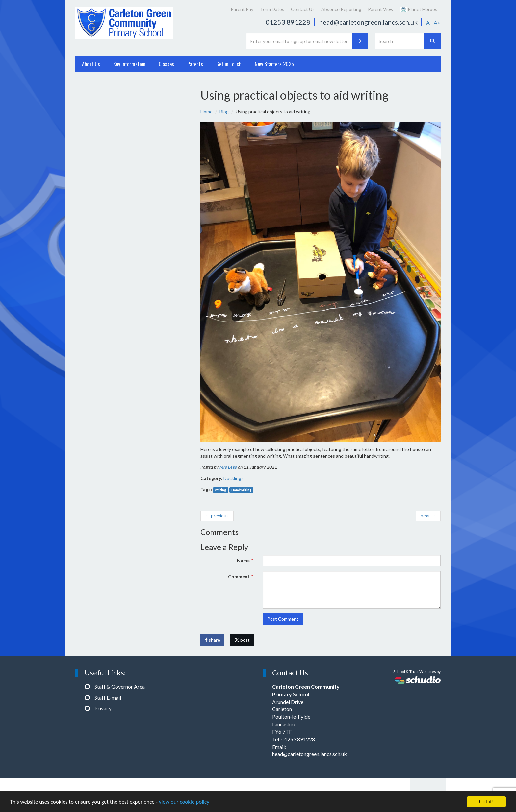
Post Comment (283, 619)
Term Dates (272, 9)
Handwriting (241, 490)
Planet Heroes (419, 9)
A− (429, 23)
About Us (91, 64)
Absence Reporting (341, 9)
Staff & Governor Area (120, 687)
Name (243, 560)
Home (206, 112)
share (212, 640)
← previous (217, 516)
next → (428, 516)
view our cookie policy (184, 802)
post (242, 640)
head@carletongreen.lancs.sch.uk (368, 22)
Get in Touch (229, 64)
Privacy (103, 708)
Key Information (129, 64)
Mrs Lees (228, 467)
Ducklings (233, 478)
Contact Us (303, 9)
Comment (239, 576)
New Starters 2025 (274, 64)
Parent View (381, 9)
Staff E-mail (108, 697)
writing (220, 490)
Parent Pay (242, 9)
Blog (224, 112)
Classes (166, 64)
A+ (437, 23)
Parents (195, 64)
